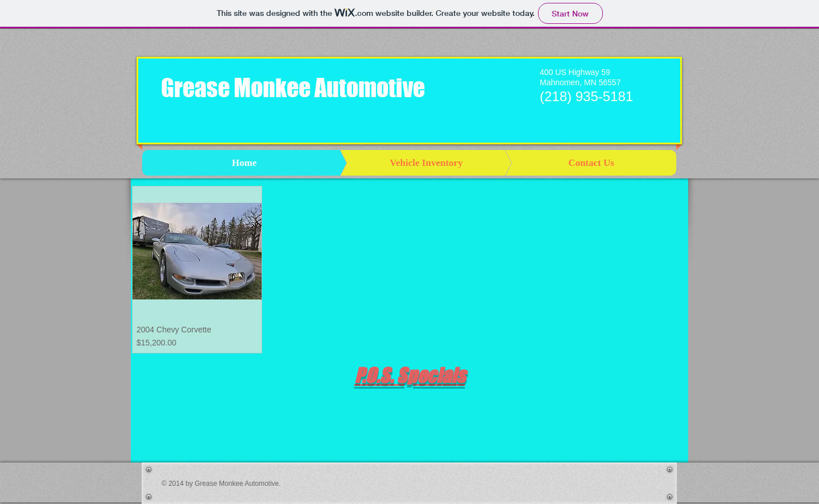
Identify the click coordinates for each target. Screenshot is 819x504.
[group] (409, 403)
